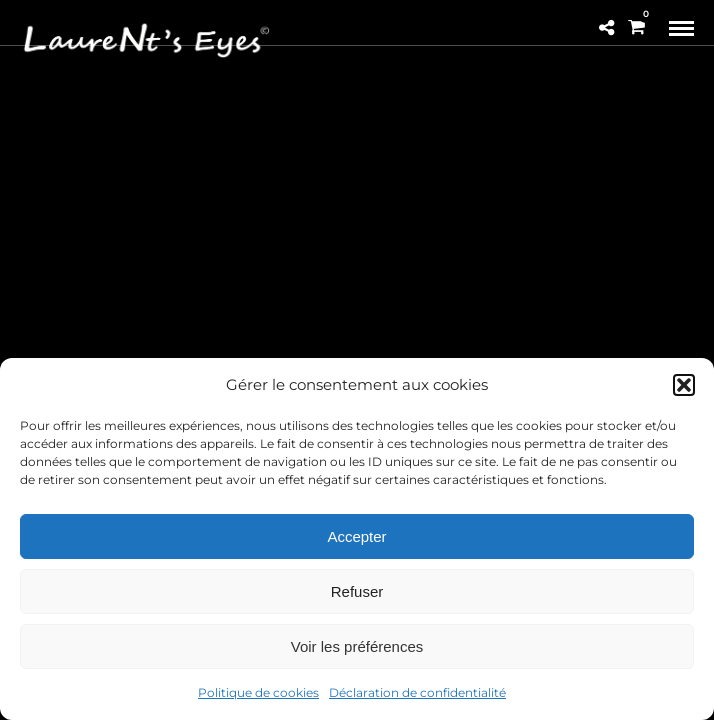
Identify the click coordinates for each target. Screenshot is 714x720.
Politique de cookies (258, 692)
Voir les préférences (357, 646)
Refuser (357, 591)
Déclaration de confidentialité (417, 692)
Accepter (356, 536)
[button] (684, 385)
